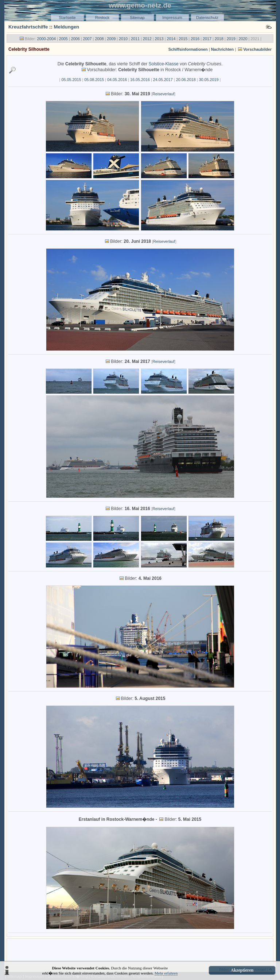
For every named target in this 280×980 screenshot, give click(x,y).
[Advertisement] (140, 951)
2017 (207, 39)
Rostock (102, 18)
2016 (195, 39)
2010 (123, 39)
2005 (63, 39)
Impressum (172, 18)
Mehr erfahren (166, 973)
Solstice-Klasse (164, 64)
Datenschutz (207, 18)
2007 (87, 39)
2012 (147, 39)
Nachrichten (222, 49)
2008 (99, 39)
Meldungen (67, 27)
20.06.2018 (186, 80)
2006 (75, 39)
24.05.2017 (163, 80)
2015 (183, 39)
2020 (243, 39)
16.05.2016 (140, 80)
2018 (219, 39)
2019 (231, 39)
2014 (171, 39)
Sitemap (137, 18)
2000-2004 (46, 39)
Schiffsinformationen (188, 49)
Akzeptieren (242, 970)
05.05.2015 (71, 80)
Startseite (67, 18)
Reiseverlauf (163, 94)
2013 (159, 39)
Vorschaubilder (257, 49)
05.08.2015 (94, 80)
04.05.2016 (117, 80)
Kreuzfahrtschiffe (28, 27)
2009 (111, 39)
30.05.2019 (209, 80)
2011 (135, 39)
